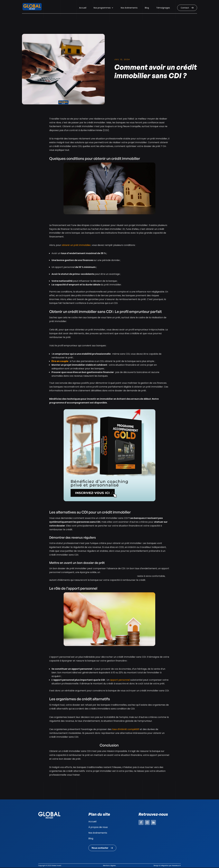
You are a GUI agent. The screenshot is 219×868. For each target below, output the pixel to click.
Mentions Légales (109, 866)
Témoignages (163, 8)
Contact (185, 8)
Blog (147, 8)
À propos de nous (98, 827)
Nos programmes (102, 8)
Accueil (83, 8)
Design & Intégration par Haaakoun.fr (167, 866)
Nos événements (129, 8)
